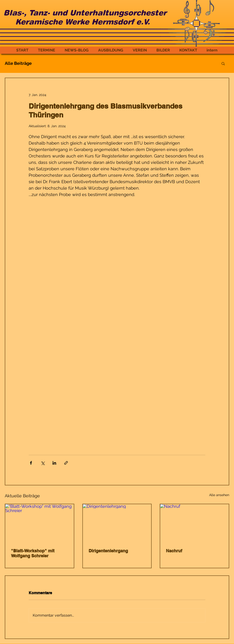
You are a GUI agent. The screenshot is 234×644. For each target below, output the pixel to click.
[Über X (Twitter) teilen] (43, 463)
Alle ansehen (219, 495)
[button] (223, 63)
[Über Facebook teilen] (31, 463)
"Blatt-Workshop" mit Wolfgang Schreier (33, 553)
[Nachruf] (194, 523)
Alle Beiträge (18, 63)
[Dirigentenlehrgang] (117, 523)
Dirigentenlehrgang (108, 551)
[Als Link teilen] (66, 463)
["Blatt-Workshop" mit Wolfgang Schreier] (40, 523)
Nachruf (174, 551)
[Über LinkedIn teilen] (54, 463)
